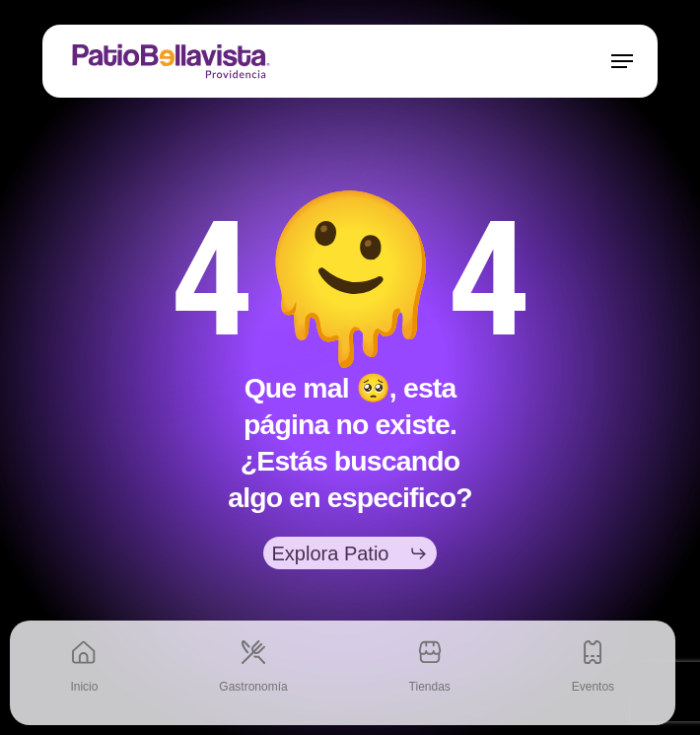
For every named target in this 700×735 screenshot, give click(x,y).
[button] (622, 61)
